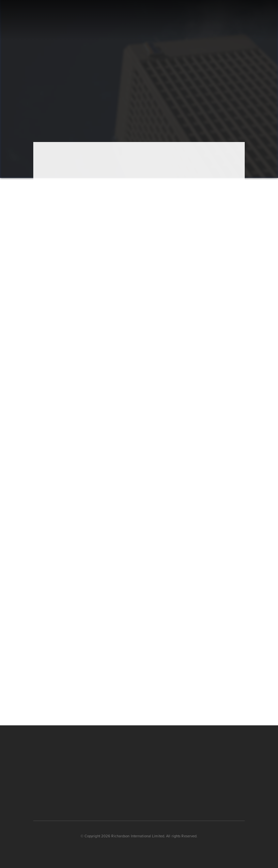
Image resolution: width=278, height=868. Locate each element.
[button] (242, 21)
